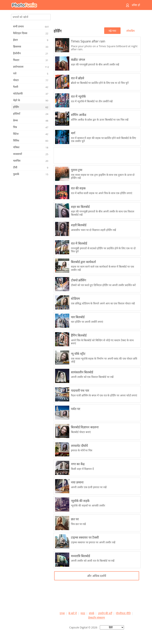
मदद (83, 613)
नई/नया (112, 31)
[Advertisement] (97, 19)
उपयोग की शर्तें (105, 613)
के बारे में (73, 613)
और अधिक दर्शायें (97, 576)
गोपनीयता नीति (123, 613)
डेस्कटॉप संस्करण (97, 618)
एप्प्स (62, 613)
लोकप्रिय (131, 31)
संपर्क (92, 613)
